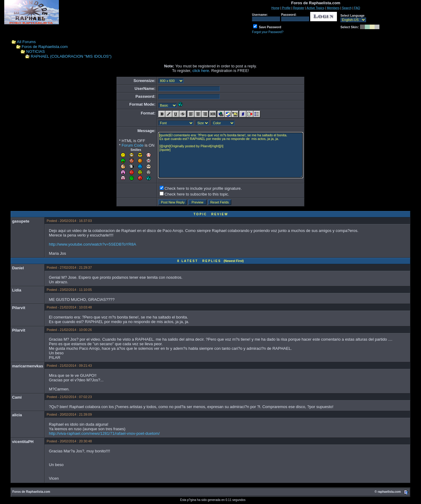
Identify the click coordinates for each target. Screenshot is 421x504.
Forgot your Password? (268, 32)
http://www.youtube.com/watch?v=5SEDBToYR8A (92, 244)
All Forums (26, 42)
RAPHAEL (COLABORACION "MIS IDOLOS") (71, 56)
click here (201, 71)
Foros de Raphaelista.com (45, 47)
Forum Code (133, 145)
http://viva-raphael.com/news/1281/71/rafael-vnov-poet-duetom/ (104, 433)
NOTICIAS (35, 51)
